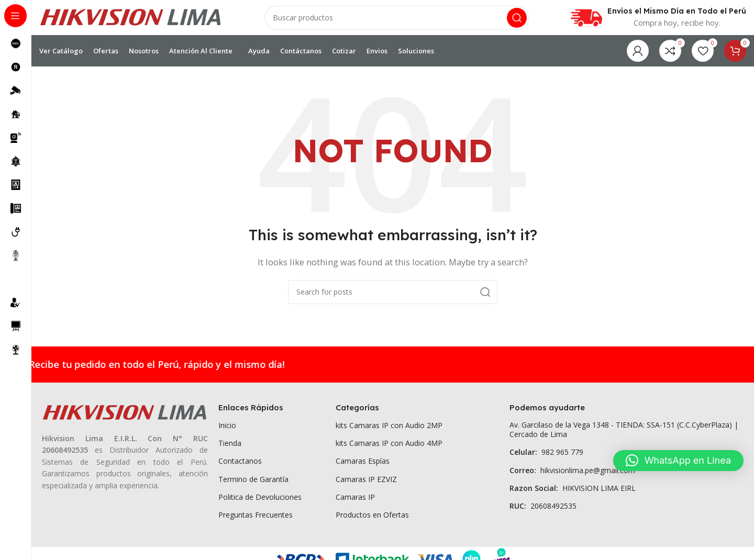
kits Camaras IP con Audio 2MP (389, 432)
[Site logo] (131, 20)
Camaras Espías (363, 468)
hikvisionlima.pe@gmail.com (572, 477)
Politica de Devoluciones (260, 504)
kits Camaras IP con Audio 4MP (389, 450)
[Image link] (125, 419)
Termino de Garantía (253, 485)
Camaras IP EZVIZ (366, 485)
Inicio (227, 432)
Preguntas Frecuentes (256, 522)
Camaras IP (355, 504)
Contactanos (240, 468)
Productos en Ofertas (372, 522)
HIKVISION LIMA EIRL (573, 495)
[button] (678, 461)
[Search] (397, 21)
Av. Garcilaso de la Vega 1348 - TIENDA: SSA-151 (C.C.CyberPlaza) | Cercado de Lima (624, 436)
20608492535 (543, 513)
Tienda (230, 450)
